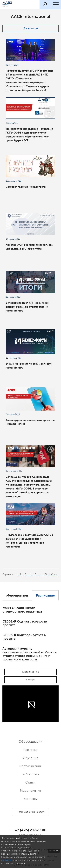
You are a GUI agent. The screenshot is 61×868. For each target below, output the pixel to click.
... (41, 574)
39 (46, 574)
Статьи (30, 783)
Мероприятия (17, 595)
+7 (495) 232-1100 (31, 830)
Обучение (31, 758)
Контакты (30, 799)
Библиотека (31, 774)
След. (54, 574)
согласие (6, 860)
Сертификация (30, 766)
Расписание (45, 595)
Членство (30, 750)
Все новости (31, 28)
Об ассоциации (30, 742)
